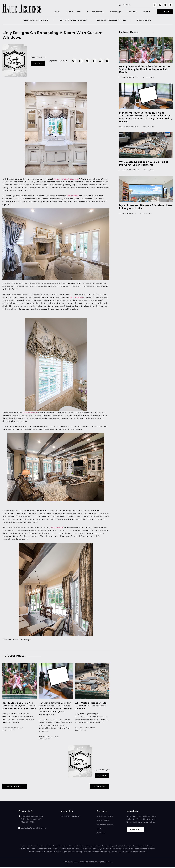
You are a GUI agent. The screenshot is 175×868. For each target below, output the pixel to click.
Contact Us (127, 12)
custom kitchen (31, 413)
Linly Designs (72, 197)
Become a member (144, 21)
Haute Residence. (87, 863)
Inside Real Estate (68, 12)
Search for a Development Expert (73, 21)
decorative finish (77, 298)
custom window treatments (66, 180)
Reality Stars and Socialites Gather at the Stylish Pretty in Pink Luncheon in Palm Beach (144, 70)
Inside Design (110, 12)
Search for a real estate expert (37, 21)
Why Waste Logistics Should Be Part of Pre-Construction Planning (92, 707)
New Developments (90, 12)
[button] (73, 62)
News (52, 12)
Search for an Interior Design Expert (111, 21)
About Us (142, 12)
